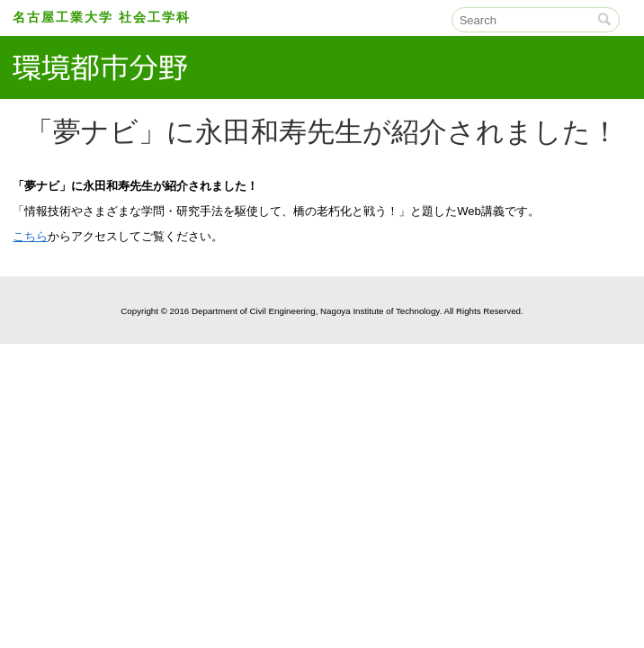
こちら (30, 236)
